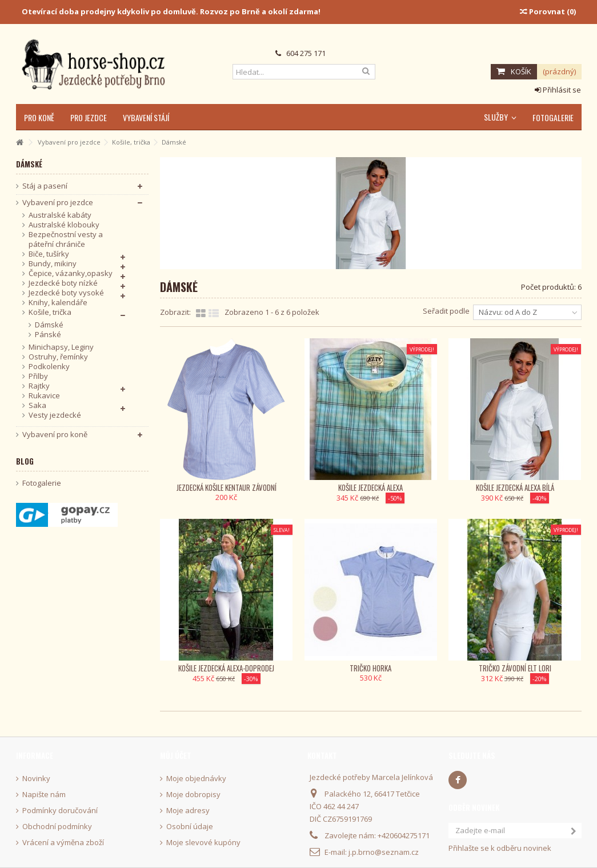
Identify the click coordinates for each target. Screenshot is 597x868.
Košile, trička (50, 312)
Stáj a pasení (45, 186)
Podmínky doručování (60, 811)
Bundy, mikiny (53, 264)
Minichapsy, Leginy (61, 347)
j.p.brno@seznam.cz (384, 852)
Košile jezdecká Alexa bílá (515, 487)
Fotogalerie (42, 483)
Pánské (48, 335)
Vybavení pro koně (55, 435)
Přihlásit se (558, 90)
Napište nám (44, 795)
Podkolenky (49, 367)
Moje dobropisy (193, 795)
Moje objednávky (196, 779)
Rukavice (44, 396)
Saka (37, 405)
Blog (25, 461)
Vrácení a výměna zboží (63, 843)
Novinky (36, 779)
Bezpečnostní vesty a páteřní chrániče (66, 239)
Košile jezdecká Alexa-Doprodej (226, 668)
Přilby (38, 376)
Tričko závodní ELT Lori (515, 668)
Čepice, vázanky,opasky (71, 273)
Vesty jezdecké (55, 415)
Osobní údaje (190, 827)
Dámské (49, 325)
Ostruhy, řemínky (58, 357)
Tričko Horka (370, 668)
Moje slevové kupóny (203, 843)
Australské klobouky (64, 225)
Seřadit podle (446, 311)
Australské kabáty (60, 215)
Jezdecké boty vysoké (66, 293)
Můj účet (176, 755)
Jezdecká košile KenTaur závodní (227, 487)
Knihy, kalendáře (58, 303)
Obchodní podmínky (57, 827)
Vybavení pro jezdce (58, 203)
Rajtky (39, 386)
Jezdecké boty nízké (63, 283)
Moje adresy (188, 811)
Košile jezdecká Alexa (370, 487)
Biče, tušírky (49, 254)
